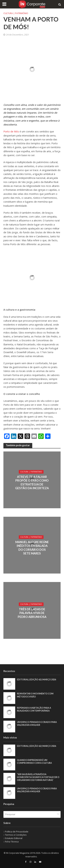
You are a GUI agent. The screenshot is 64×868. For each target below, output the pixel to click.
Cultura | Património (16, 13)
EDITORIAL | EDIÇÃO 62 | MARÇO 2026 (36, 680)
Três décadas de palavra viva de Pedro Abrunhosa (32, 613)
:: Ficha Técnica (11, 842)
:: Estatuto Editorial (13, 838)
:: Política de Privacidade (16, 832)
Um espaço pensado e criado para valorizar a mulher (37, 724)
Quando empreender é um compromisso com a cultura (34, 762)
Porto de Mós (12, 131)
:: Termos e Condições (15, 835)
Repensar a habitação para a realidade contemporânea (34, 709)
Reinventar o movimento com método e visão (35, 695)
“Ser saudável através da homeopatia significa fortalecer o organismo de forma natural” (38, 777)
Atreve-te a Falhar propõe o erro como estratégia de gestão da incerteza (32, 482)
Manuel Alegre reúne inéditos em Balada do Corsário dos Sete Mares (32, 548)
